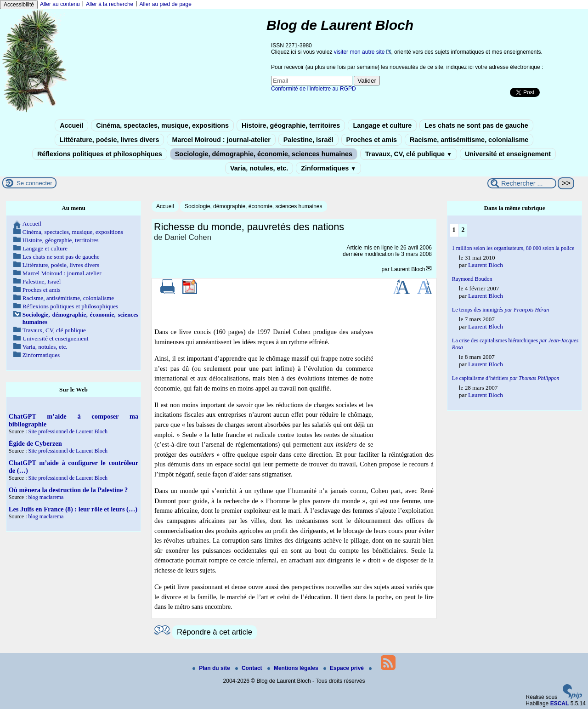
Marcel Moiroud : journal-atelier (221, 140)
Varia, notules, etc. (259, 168)
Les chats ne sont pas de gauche (476, 125)
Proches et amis (372, 140)
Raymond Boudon (472, 279)
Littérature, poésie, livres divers (110, 140)
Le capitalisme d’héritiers (506, 378)
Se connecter (34, 183)
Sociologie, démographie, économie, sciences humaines (264, 154)
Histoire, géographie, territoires (291, 125)
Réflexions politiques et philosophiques (100, 154)
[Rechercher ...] (522, 183)
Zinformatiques (328, 168)
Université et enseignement (508, 154)
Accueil (71, 125)
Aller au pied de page (165, 4)
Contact (249, 668)
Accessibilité (19, 5)
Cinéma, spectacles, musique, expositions (162, 125)
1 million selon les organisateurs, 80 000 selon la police (513, 248)
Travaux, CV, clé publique (409, 154)
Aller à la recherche (110, 4)
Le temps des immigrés (500, 310)
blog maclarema (46, 497)
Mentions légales (294, 668)
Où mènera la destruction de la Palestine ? (68, 490)
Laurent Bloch (408, 269)
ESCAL (560, 703)
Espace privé (344, 668)
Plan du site (212, 668)
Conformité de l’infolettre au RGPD (314, 89)
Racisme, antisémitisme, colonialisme (469, 140)
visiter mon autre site (359, 52)
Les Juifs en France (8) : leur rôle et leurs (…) (73, 509)
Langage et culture (382, 125)
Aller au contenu (60, 4)
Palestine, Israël (308, 140)
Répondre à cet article (215, 632)
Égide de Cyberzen (35, 443)
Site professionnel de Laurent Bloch (68, 431)
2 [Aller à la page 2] (463, 230)
